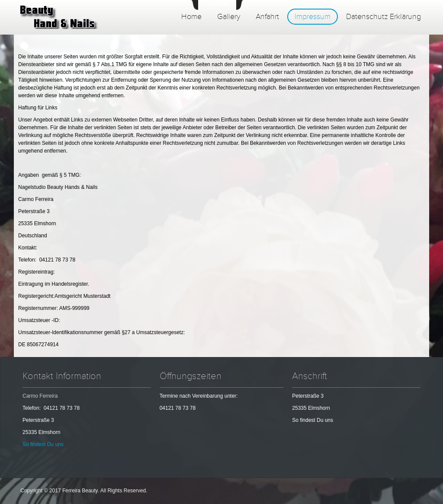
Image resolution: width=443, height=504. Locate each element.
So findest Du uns (43, 444)
